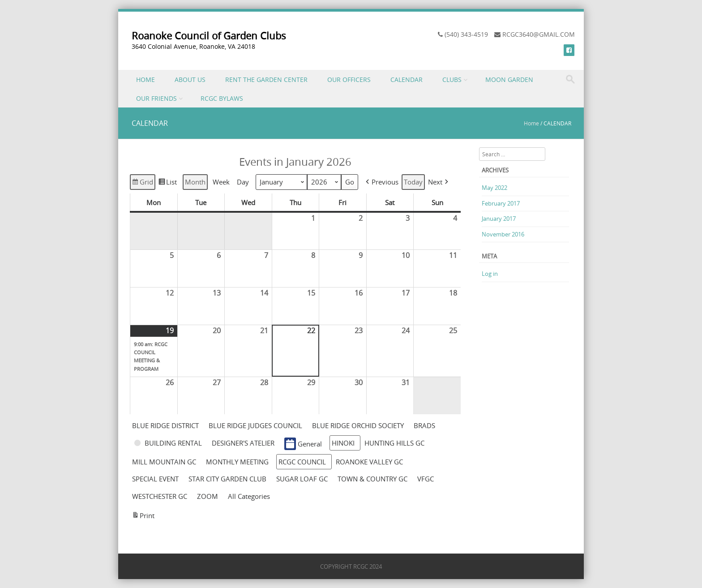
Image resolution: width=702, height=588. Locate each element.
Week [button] (221, 182)
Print (143, 516)
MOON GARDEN (509, 79)
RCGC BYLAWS (222, 98)
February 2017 (501, 203)
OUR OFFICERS (349, 79)
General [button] (303, 444)
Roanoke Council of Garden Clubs (209, 36)
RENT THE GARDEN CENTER (266, 79)
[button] (381, 182)
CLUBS (452, 79)
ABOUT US (190, 79)
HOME (146, 79)
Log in (490, 274)
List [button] (167, 183)
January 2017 (499, 219)
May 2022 (494, 188)
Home (531, 123)
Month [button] (195, 182)
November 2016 (503, 234)
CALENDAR (407, 79)
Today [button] (413, 182)
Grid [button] (142, 183)
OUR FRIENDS (156, 98)
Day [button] (243, 182)
